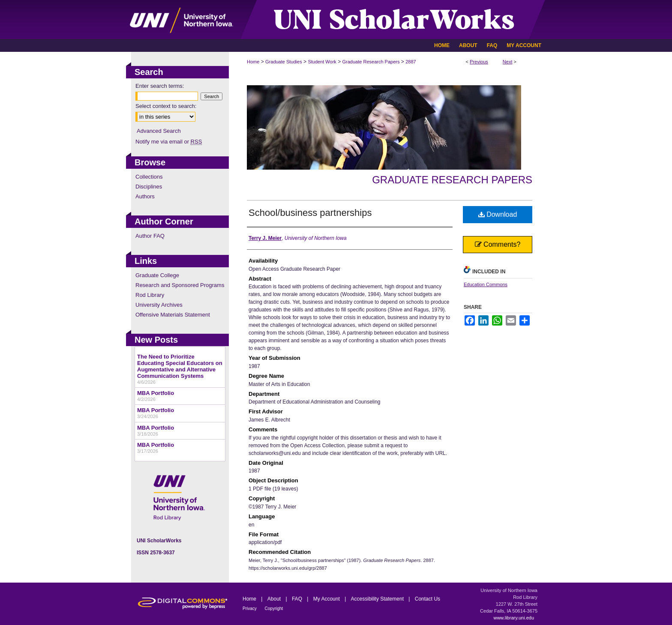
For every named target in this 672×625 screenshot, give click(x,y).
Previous (479, 62)
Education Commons (486, 284)
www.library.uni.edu (514, 618)
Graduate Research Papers (371, 62)
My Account (327, 599)
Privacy (250, 609)
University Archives (159, 305)
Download (498, 214)
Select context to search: (166, 106)
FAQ (298, 599)
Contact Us (427, 599)
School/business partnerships (310, 213)
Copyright (274, 609)
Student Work (322, 62)
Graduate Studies (284, 62)
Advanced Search (159, 131)
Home (253, 62)
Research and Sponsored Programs (180, 285)
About (275, 599)
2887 (411, 62)
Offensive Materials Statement (173, 315)
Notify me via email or (169, 142)
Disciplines (149, 187)
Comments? (498, 244)
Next (508, 62)
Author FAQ (150, 236)
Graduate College (157, 275)
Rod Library (150, 295)
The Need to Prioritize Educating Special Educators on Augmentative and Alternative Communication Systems (180, 366)
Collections (149, 177)
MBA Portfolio (156, 393)
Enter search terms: (160, 86)
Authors (145, 196)
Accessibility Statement (378, 599)
